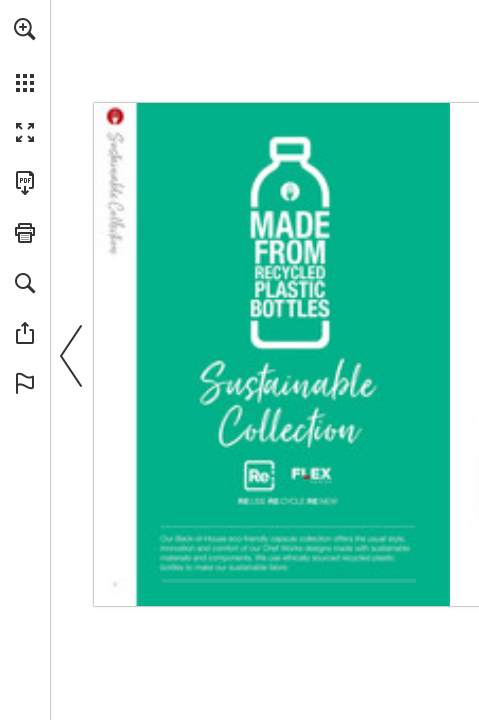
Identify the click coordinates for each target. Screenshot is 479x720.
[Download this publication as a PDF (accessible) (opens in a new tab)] (25, 183)
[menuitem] (25, 55)
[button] (25, 29)
